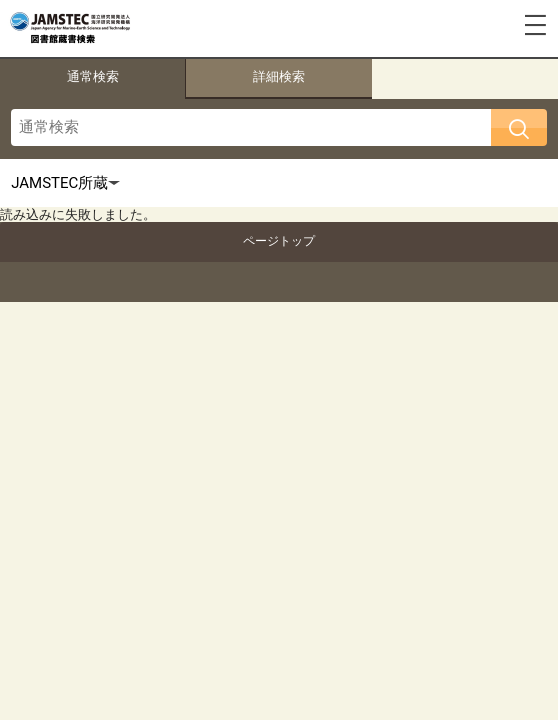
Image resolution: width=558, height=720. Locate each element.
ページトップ (279, 241)
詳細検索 (279, 76)
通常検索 (93, 76)
